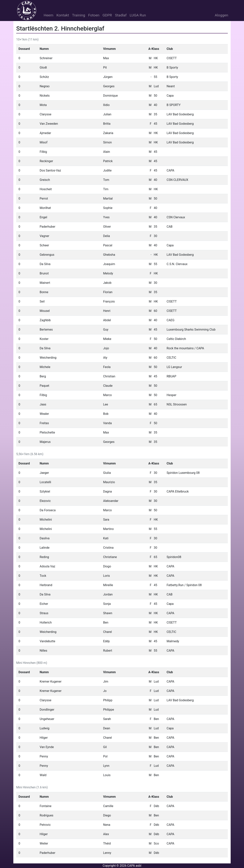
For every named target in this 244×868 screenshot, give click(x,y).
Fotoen (94, 15)
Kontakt (63, 15)
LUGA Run (138, 15)
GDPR (107, 15)
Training (79, 15)
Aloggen (222, 15)
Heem (49, 15)
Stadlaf (121, 15)
